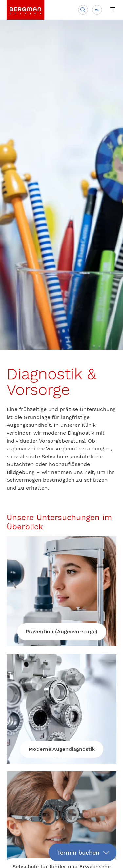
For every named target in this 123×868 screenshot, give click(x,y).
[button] (113, 10)
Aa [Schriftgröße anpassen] (97, 10)
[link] (25, 10)
